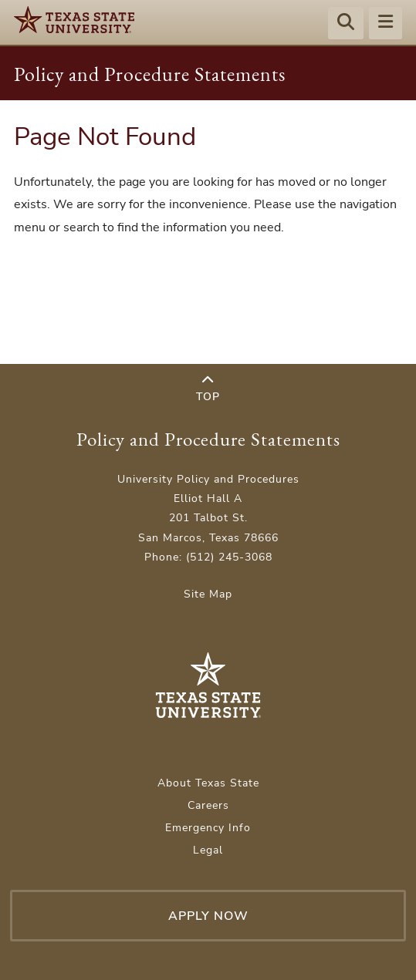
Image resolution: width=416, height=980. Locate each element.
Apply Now (208, 916)
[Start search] (346, 24)
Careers (208, 805)
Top (208, 389)
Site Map (208, 594)
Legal (208, 850)
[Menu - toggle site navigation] (386, 24)
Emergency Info (208, 828)
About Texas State (208, 783)
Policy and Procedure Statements (150, 74)
